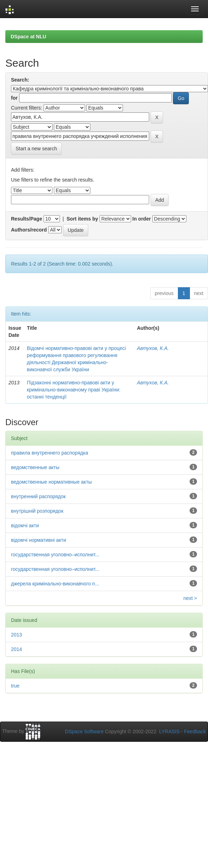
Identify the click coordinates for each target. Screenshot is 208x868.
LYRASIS (169, 731)
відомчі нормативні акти (39, 540)
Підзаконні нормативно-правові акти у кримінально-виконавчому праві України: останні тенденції (74, 390)
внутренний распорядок (38, 496)
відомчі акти (25, 525)
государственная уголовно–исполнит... (55, 555)
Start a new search (36, 149)
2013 (16, 635)
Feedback (195, 731)
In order (142, 219)
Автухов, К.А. (153, 348)
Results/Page (27, 219)
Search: (20, 80)
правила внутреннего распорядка (50, 453)
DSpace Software (84, 731)
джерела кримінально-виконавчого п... (55, 584)
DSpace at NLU (28, 37)
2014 (16, 649)
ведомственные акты (35, 467)
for (14, 98)
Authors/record (29, 230)
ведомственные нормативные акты (51, 482)
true (15, 686)
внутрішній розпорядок (37, 511)
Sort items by (82, 219)
